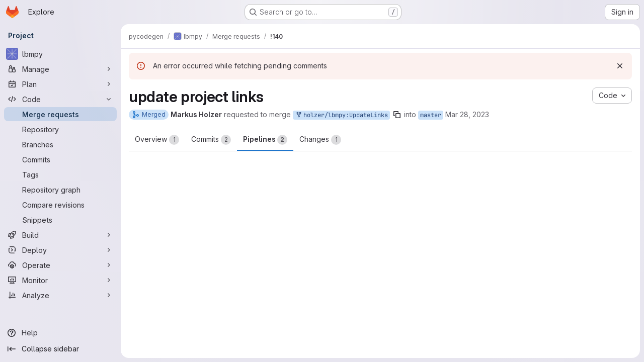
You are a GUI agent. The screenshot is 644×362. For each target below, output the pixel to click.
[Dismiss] (620, 66)
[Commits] (60, 159)
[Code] (60, 99)
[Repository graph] (60, 190)
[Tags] (60, 174)
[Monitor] (60, 280)
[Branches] (60, 144)
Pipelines (265, 140)
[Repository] (60, 129)
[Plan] (60, 84)
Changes (320, 140)
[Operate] (60, 265)
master (431, 115)
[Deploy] (60, 250)
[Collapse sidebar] (60, 349)
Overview (157, 140)
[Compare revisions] (60, 205)
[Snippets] (60, 220)
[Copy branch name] (397, 115)
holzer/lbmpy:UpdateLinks (341, 115)
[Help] (60, 333)
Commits (211, 140)
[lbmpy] (60, 54)
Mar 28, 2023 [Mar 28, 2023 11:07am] (467, 114)
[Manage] (60, 69)
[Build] (60, 235)
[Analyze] (60, 295)
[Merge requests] (60, 114)
